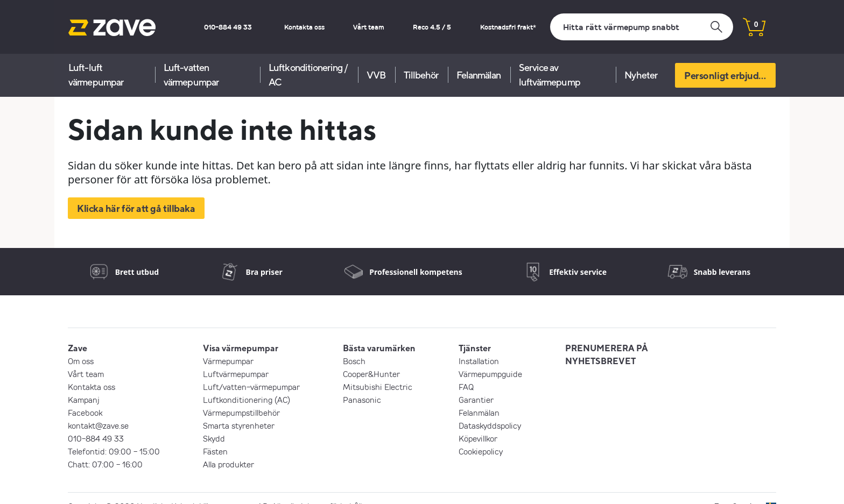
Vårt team (369, 27)
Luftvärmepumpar (236, 374)
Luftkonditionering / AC (308, 75)
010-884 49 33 (228, 27)
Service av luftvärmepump (550, 75)
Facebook (85, 413)
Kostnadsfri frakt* (508, 27)
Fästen (215, 451)
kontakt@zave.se (98, 425)
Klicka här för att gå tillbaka (136, 208)
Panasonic (362, 400)
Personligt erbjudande (730, 75)
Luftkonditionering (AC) (247, 400)
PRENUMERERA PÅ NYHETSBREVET (607, 354)
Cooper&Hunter (371, 374)
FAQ (466, 387)
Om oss (81, 361)
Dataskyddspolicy (490, 425)
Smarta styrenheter (239, 425)
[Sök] (642, 27)
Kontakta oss (304, 27)
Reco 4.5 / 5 (432, 27)
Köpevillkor (478, 438)
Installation (479, 361)
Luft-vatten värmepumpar (191, 75)
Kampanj (84, 400)
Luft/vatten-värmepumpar (251, 387)
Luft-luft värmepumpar (96, 75)
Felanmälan (479, 75)
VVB (376, 75)
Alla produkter (228, 464)
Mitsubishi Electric (378, 387)
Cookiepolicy (481, 451)
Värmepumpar (228, 361)
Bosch (354, 361)
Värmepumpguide (490, 374)
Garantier (476, 400)
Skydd (214, 438)
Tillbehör (421, 75)
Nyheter (641, 75)
